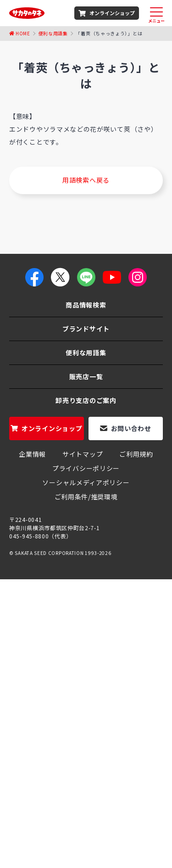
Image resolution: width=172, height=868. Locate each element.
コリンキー (72, 782)
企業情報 (32, 454)
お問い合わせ (131, 428)
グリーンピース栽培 (126, 811)
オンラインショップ (112, 13)
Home (23, 33)
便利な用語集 (53, 33)
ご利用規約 (136, 454)
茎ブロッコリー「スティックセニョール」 (73, 762)
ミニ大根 (133, 820)
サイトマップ (83, 454)
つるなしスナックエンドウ (83, 849)
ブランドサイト (86, 329)
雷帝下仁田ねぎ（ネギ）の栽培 (86, 806)
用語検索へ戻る (86, 180)
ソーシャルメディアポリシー (86, 482)
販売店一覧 (86, 376)
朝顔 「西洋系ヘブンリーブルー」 (93, 772)
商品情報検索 (86, 305)
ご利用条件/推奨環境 (86, 497)
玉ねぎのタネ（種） (127, 753)
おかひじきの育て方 (59, 840)
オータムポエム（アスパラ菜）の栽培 (86, 796)
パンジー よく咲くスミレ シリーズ (61, 820)
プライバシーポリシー (86, 468)
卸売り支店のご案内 (86, 400)
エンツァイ (127, 801)
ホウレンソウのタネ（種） (50, 753)
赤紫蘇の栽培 (83, 791)
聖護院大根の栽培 (122, 840)
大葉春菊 (122, 791)
